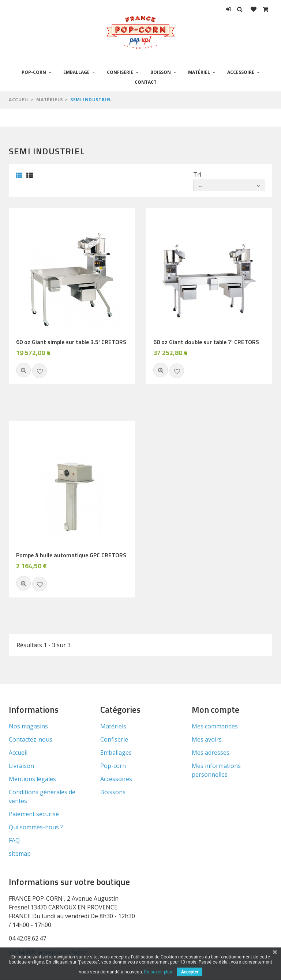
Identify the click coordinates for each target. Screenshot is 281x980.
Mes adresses (211, 753)
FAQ (14, 840)
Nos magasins (28, 726)
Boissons (113, 792)
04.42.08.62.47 (27, 938)
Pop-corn (34, 72)
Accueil (19, 100)
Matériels (49, 100)
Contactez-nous (31, 739)
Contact (146, 82)
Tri (197, 174)
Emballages (116, 753)
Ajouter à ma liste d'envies (40, 371)
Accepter (190, 972)
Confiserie (120, 72)
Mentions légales (32, 779)
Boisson (161, 72)
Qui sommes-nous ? (36, 827)
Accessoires (116, 779)
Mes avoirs (207, 739)
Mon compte (216, 709)
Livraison (21, 766)
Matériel (199, 72)
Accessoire (241, 72)
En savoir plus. (159, 972)
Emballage (76, 72)
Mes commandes (215, 726)
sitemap (20, 853)
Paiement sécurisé (34, 814)
